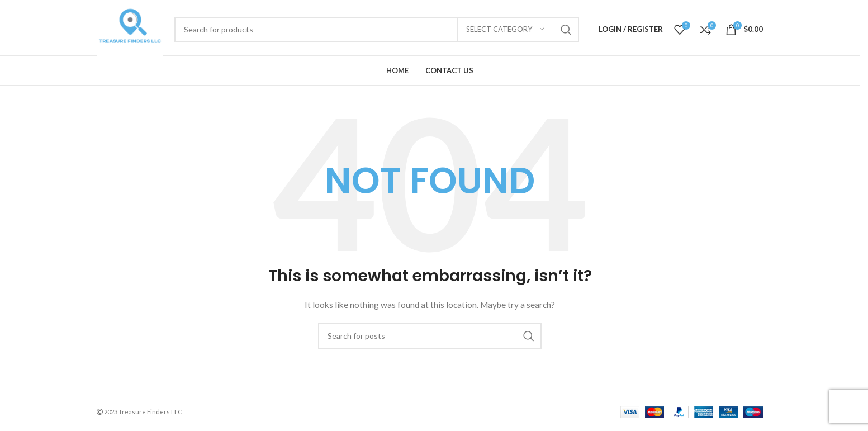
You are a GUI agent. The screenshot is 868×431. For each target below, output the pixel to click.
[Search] (377, 30)
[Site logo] (130, 28)
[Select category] (505, 30)
